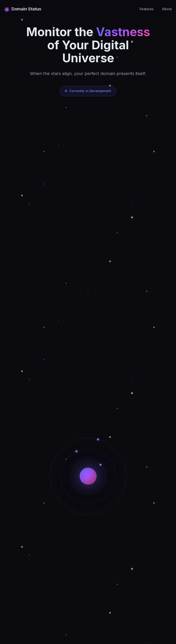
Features (147, 9)
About (167, 9)
